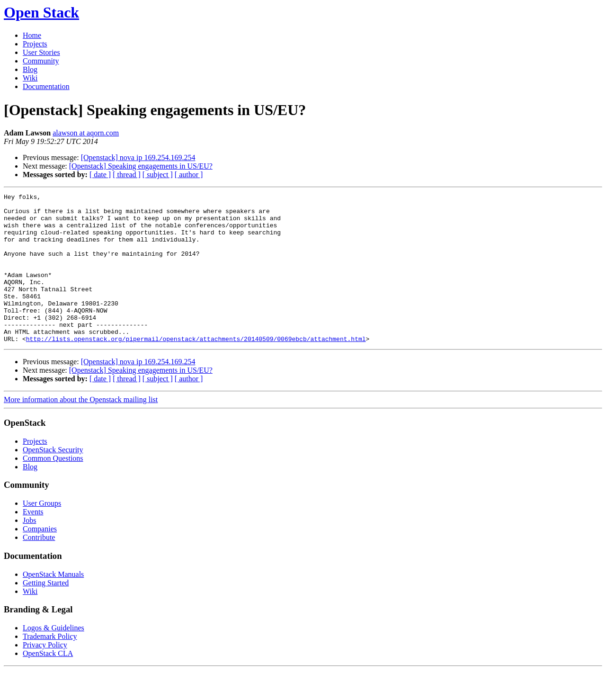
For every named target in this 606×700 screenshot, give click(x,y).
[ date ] (100, 175)
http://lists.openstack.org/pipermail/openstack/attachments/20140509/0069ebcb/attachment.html (196, 368)
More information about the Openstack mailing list (81, 429)
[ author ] (189, 175)
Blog (30, 69)
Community (41, 61)
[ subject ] (158, 175)
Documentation (46, 86)
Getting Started (46, 613)
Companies (40, 559)
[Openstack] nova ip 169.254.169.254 (138, 157)
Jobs (29, 550)
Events (33, 542)
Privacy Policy (45, 675)
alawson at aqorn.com (86, 133)
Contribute (39, 567)
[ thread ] (127, 175)
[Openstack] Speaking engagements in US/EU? (141, 166)
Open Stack (41, 12)
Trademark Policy (50, 666)
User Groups (42, 533)
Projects (35, 44)
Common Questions (53, 488)
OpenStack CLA (48, 683)
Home (32, 35)
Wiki (30, 78)
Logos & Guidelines (53, 658)
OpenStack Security (53, 480)
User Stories (41, 52)
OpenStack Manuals (53, 604)
